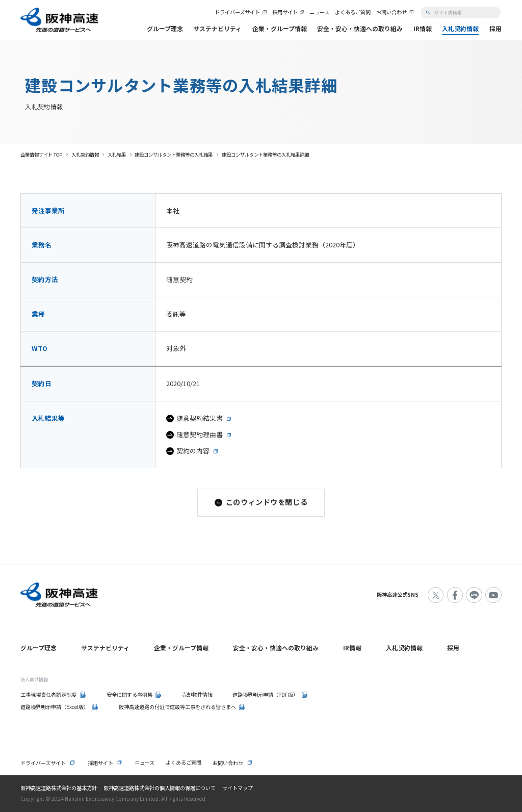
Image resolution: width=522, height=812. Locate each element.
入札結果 (117, 155)
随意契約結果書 (200, 418)
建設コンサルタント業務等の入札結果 (174, 155)
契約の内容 (193, 451)
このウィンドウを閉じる (267, 502)
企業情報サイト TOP (41, 155)
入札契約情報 (85, 155)
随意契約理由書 (200, 434)
